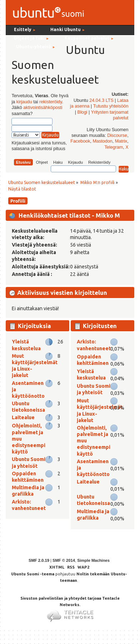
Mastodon (103, 141)
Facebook (80, 141)
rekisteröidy (51, 102)
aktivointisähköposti (43, 108)
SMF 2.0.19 (39, 560)
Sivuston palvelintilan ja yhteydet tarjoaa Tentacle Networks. (70, 606)
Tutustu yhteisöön (111, 106)
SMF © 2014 (64, 560)
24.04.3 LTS (101, 100)
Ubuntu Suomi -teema (33, 574)
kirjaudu (24, 102)
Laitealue (23, 417)
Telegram (114, 147)
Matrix (121, 141)
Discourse (117, 135)
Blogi (82, 112)
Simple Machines (93, 560)
